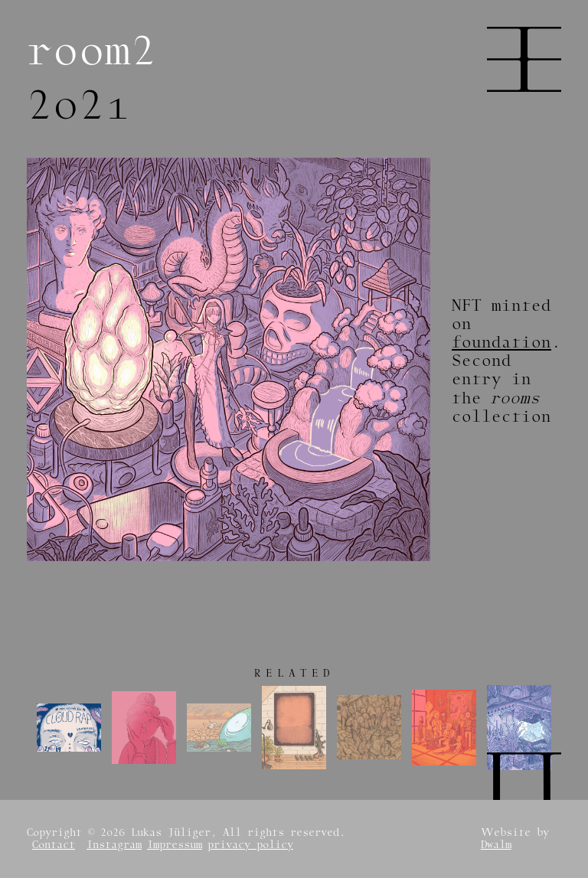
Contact (54, 845)
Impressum (175, 845)
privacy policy (250, 845)
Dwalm (496, 845)
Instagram (114, 845)
